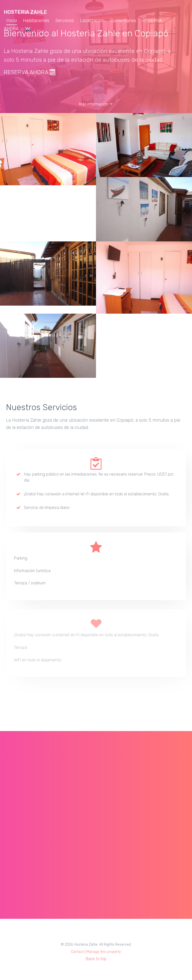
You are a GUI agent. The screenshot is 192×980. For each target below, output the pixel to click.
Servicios (65, 21)
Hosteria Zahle (25, 12)
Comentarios (123, 21)
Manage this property (104, 952)
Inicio (12, 21)
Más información (96, 104)
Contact (77, 952)
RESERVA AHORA (30, 72)
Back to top (96, 959)
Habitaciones (36, 21)
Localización (92, 21)
